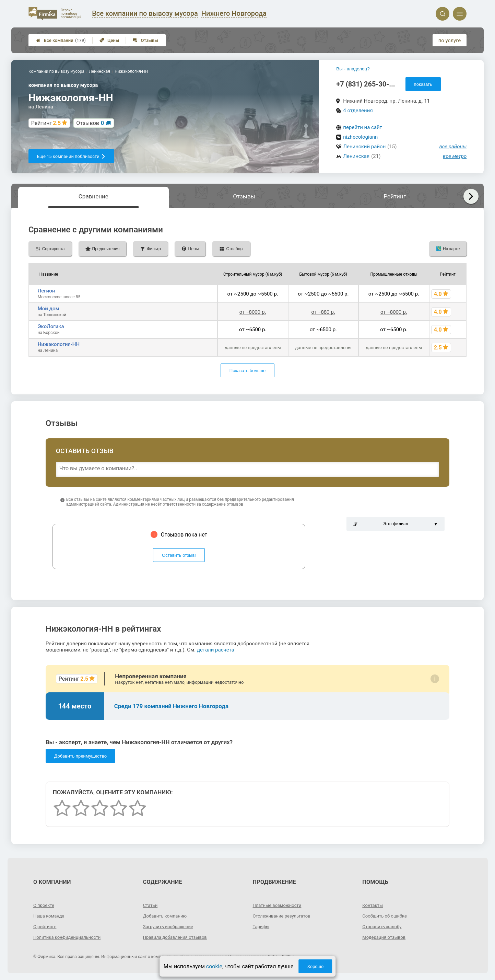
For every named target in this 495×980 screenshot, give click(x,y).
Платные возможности (279, 905)
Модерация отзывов (385, 937)
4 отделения (358, 111)
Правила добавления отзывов (177, 937)
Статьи (151, 905)
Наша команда (50, 916)
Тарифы (262, 926)
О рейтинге (46, 926)
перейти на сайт (363, 127)
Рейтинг (395, 196)
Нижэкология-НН (59, 344)
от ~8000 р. (253, 312)
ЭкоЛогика (51, 326)
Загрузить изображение (170, 926)
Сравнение (93, 196)
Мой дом (49, 309)
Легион (46, 291)
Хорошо (315, 966)
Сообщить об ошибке (386, 916)
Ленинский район (364, 147)
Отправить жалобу (383, 926)
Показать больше (247, 371)
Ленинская (356, 156)
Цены (109, 40)
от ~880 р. (323, 312)
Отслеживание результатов (284, 916)
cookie (214, 966)
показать (423, 84)
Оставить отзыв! (179, 555)
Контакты (373, 905)
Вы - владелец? (353, 69)
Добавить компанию (167, 916)
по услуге (450, 41)
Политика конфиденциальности (69, 937)
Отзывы (145, 40)
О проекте (45, 905)
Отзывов (90, 123)
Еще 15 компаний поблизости (71, 156)
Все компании (61, 40)
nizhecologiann (360, 137)
